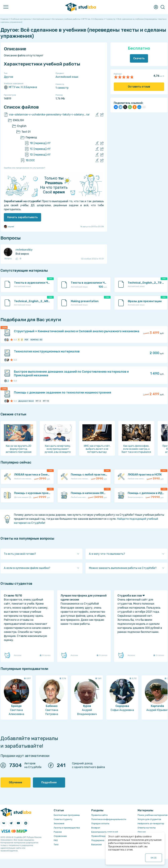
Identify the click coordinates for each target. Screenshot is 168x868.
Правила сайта (99, 815)
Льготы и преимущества (67, 828)
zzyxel (9, 227)
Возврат (96, 828)
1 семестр (62, 88)
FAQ (56, 840)
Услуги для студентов (149, 819)
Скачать (139, 58)
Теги (56, 845)
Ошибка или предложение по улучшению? (24, 168)
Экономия (59, 823)
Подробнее (49, 782)
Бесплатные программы (67, 815)
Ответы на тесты (147, 828)
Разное (58, 832)
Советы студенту (63, 819)
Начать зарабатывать (22, 217)
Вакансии (97, 845)
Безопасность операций (105, 832)
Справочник (60, 836)
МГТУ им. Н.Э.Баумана (20, 87)
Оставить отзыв (139, 87)
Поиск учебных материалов (153, 815)
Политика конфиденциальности (109, 819)
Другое (8, 77)
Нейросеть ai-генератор (151, 823)
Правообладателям (102, 836)
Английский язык (67, 77)
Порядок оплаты (100, 823)
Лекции (142, 832)
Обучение (16, 782)
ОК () (154, 858)
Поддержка (98, 840)
